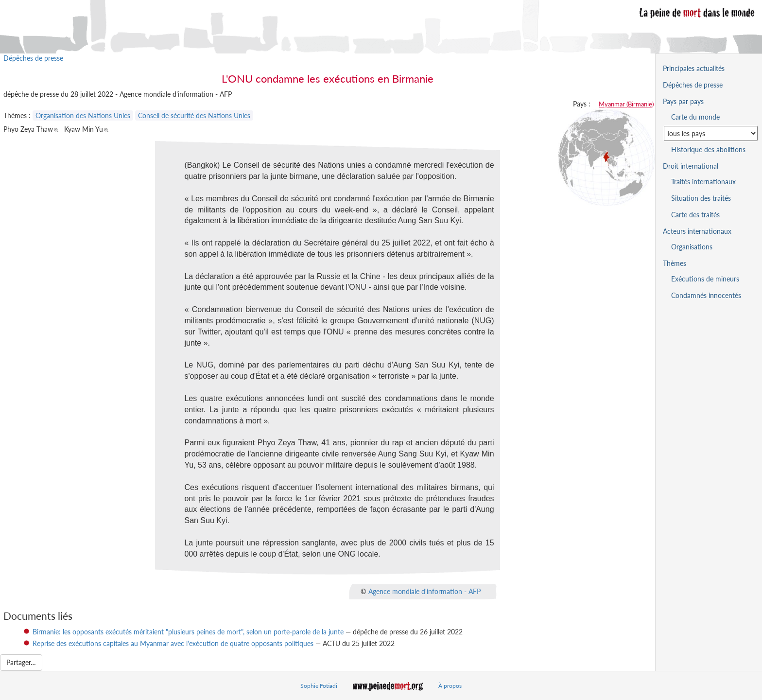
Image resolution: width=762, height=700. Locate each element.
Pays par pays (683, 101)
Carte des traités (695, 215)
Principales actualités (694, 68)
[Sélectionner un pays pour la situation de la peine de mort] (711, 133)
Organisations (692, 247)
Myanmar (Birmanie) (626, 104)
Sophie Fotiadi (319, 686)
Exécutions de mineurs (705, 279)
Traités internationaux (703, 182)
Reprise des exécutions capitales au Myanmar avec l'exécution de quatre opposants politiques (173, 643)
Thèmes (675, 263)
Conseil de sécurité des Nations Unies (194, 115)
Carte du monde (695, 117)
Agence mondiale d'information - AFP (424, 591)
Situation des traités (701, 198)
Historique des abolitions (708, 149)
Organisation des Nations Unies (83, 115)
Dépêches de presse (33, 58)
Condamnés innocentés (706, 295)
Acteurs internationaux (697, 231)
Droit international (691, 166)
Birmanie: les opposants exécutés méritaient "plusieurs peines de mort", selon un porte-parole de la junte (188, 632)
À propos (450, 686)
